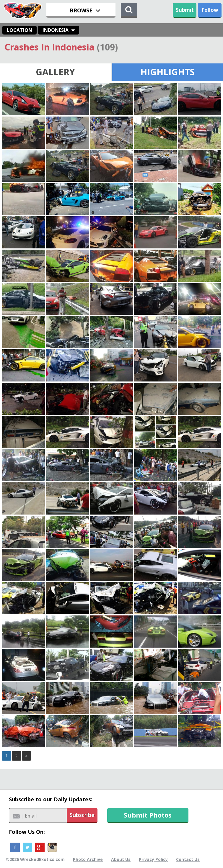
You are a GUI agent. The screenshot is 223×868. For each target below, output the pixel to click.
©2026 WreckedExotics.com (35, 859)
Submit (185, 10)
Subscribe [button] (82, 815)
